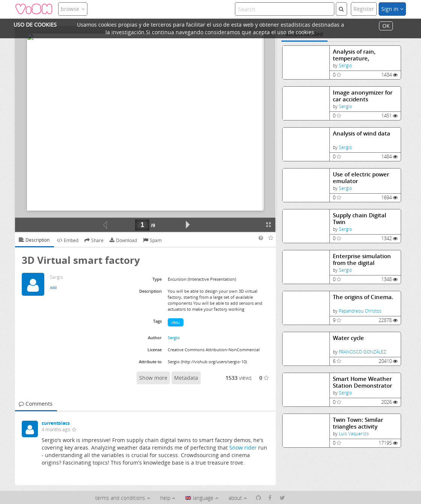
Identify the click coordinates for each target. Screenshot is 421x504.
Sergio (345, 65)
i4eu (176, 322)
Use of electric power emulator (361, 178)
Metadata (186, 378)
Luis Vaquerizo (354, 434)
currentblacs (56, 423)
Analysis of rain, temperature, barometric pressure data (360, 55)
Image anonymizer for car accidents (363, 96)
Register (364, 9)
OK (386, 26)
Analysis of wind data (362, 133)
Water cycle (348, 338)
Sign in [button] (392, 9)
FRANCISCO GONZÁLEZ (362, 352)
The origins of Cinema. (363, 297)
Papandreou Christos (360, 311)
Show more (153, 378)
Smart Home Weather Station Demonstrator (362, 382)
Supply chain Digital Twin (359, 219)
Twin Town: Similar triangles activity (358, 423)
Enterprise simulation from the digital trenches (362, 260)
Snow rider (243, 448)
